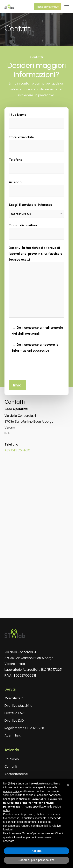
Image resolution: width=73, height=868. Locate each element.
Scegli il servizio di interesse (36, 210)
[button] (67, 7)
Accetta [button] (36, 851)
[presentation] (38, 366)
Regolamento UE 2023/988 (24, 728)
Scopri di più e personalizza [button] (36, 860)
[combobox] (36, 214)
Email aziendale (36, 143)
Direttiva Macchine (18, 706)
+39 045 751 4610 (17, 450)
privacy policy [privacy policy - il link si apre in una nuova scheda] (11, 791)
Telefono (36, 166)
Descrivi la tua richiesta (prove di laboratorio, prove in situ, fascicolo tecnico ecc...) (36, 283)
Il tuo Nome (36, 121)
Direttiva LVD (14, 720)
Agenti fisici (13, 735)
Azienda (36, 188)
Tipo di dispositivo (36, 231)
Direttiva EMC (15, 713)
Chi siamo (12, 759)
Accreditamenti (16, 774)
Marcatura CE (15, 698)
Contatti (11, 766)
